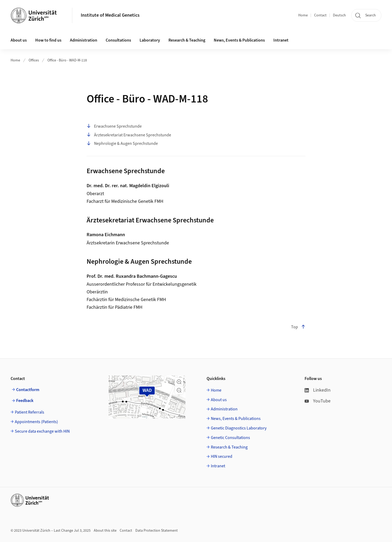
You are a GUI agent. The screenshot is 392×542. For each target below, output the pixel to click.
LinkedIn (318, 390)
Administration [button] (84, 40)
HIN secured (222, 456)
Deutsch (339, 15)
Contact (320, 15)
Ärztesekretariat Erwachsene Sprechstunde (129, 135)
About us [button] (19, 40)
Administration (224, 409)
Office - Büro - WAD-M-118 (67, 60)
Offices (34, 60)
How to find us (48, 40)
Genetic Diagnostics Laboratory (239, 428)
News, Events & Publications (239, 40)
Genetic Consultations (230, 438)
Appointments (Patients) (36, 422)
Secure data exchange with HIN (42, 431)
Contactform (28, 390)
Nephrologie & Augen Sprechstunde (122, 144)
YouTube (318, 401)
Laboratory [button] (150, 40)
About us (219, 400)
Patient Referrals (30, 412)
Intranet (281, 40)
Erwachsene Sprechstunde (114, 126)
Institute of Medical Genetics (110, 15)
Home (303, 15)
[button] (179, 382)
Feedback (25, 401)
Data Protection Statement (157, 531)
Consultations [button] (118, 40)
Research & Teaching (187, 40)
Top (298, 327)
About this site (105, 531)
